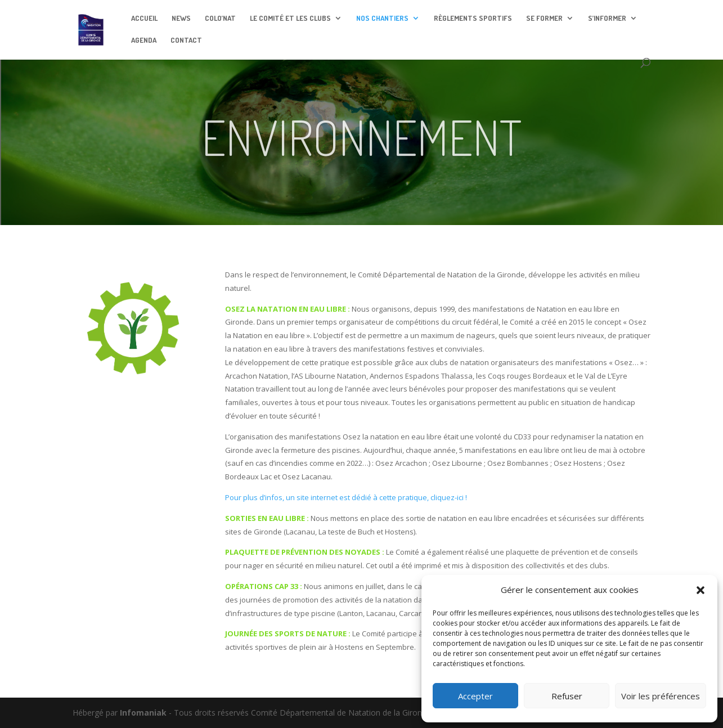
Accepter (475, 696)
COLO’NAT (220, 18)
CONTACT (186, 40)
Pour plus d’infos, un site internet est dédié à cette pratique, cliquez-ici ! (346, 497)
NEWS (181, 18)
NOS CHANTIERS (382, 18)
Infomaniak (143, 713)
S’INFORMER (607, 18)
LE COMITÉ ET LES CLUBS (290, 18)
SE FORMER (544, 18)
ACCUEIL (144, 18)
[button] (700, 590)
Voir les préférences (661, 696)
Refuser (567, 696)
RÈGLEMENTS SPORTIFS (473, 18)
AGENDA (144, 40)
